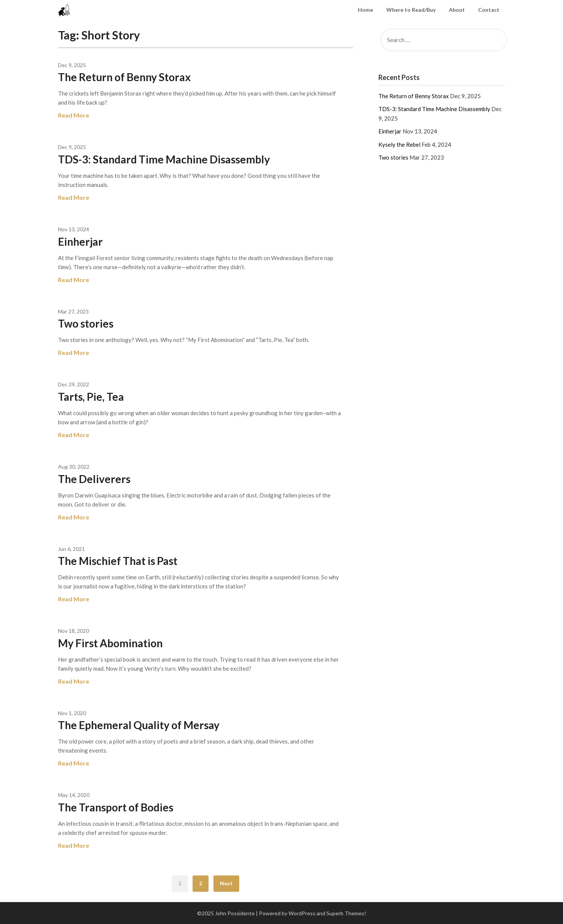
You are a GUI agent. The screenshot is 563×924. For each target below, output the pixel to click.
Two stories (86, 323)
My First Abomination (110, 643)
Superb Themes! (346, 913)
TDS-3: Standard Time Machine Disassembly (164, 159)
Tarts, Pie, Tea (91, 397)
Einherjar (80, 242)
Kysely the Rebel (399, 144)
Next (226, 883)
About (457, 10)
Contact (489, 10)
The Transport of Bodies (116, 807)
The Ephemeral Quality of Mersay (139, 725)
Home (365, 10)
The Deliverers (94, 479)
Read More (74, 115)
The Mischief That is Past (118, 561)
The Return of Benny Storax (124, 77)
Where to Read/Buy (411, 10)
